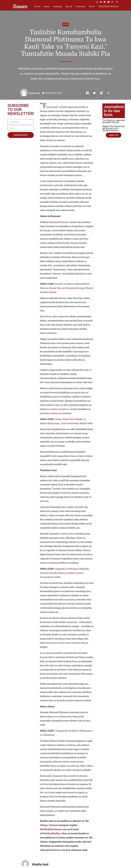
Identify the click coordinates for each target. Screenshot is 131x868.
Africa (92, 6)
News (47, 6)
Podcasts (80, 6)
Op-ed (65, 24)
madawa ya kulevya (59, 409)
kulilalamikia (47, 185)
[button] (117, 2)
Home (37, 6)
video (51, 253)
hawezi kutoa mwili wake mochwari (63, 643)
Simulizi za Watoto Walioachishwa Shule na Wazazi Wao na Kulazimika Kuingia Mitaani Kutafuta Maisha (67, 288)
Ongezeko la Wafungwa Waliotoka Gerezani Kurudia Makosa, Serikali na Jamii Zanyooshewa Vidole (65, 573)
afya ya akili (62, 405)
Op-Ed (69, 6)
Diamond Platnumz (59, 222)
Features (57, 6)
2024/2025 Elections (108, 6)
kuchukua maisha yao (51, 413)
